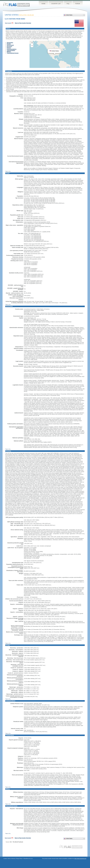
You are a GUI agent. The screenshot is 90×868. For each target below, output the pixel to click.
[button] (60, 50)
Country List (56, 4)
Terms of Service (11, 859)
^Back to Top (8, 171)
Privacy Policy (19, 859)
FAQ (68, 4)
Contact (5, 859)
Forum (78, 4)
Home (43, 4)
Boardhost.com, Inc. (28, 859)
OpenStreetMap (75, 67)
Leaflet (68, 67)
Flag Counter (17, 5)
